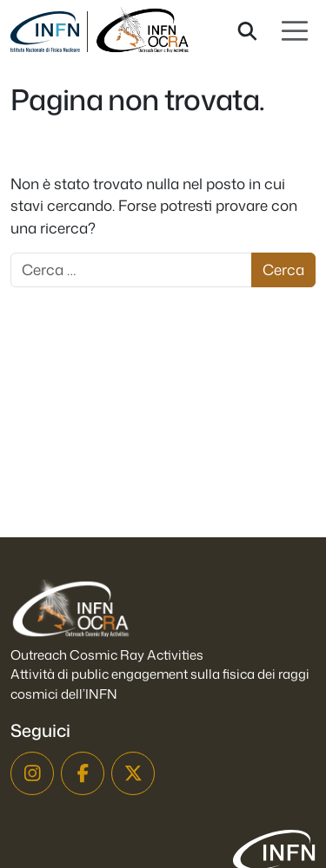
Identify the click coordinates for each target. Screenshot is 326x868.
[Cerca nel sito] (247, 31)
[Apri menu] (295, 31)
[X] (133, 773)
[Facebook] (83, 773)
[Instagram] (32, 773)
